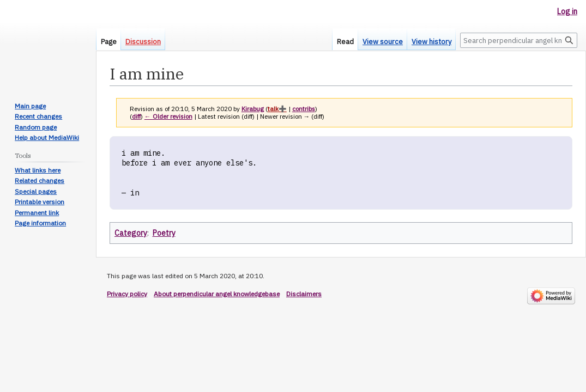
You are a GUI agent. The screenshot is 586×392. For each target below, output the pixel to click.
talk (273, 109)
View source (383, 42)
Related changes (40, 180)
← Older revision (168, 116)
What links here (38, 170)
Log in (567, 11)
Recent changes (38, 116)
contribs (304, 109)
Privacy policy (127, 294)
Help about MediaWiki (47, 137)
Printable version (40, 202)
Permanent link (37, 213)
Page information (40, 223)
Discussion (143, 42)
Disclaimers (304, 294)
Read (345, 42)
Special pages (36, 191)
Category (131, 233)
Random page (36, 127)
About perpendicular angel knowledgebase (217, 294)
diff (136, 116)
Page (109, 42)
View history (431, 42)
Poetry (164, 233)
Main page (30, 106)
